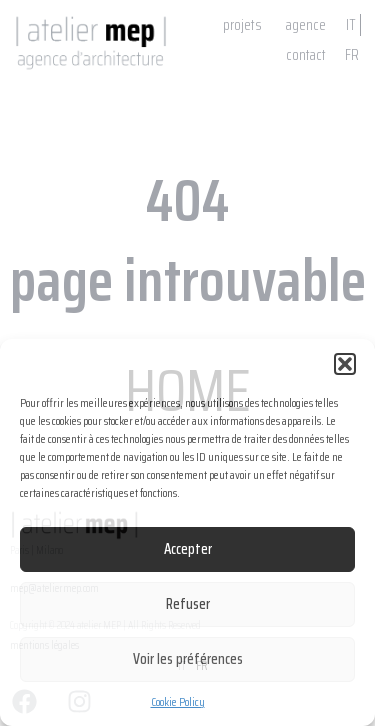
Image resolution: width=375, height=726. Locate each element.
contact (306, 55)
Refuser (188, 604)
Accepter (188, 549)
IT (351, 25)
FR (352, 55)
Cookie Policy (178, 701)
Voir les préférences (188, 659)
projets (242, 25)
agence (306, 25)
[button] (345, 364)
